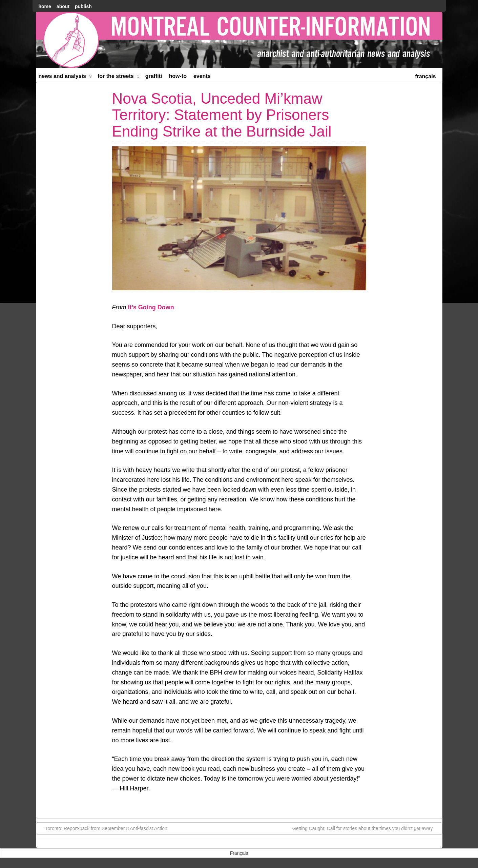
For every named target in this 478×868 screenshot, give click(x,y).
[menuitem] (425, 76)
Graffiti (154, 76)
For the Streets (119, 77)
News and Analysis (65, 77)
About (63, 6)
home (45, 6)
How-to (178, 76)
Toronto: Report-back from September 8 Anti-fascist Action (103, 828)
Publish (83, 6)
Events (202, 76)
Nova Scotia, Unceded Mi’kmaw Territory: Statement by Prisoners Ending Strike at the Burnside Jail (222, 115)
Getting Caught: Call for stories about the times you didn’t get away (366, 828)
